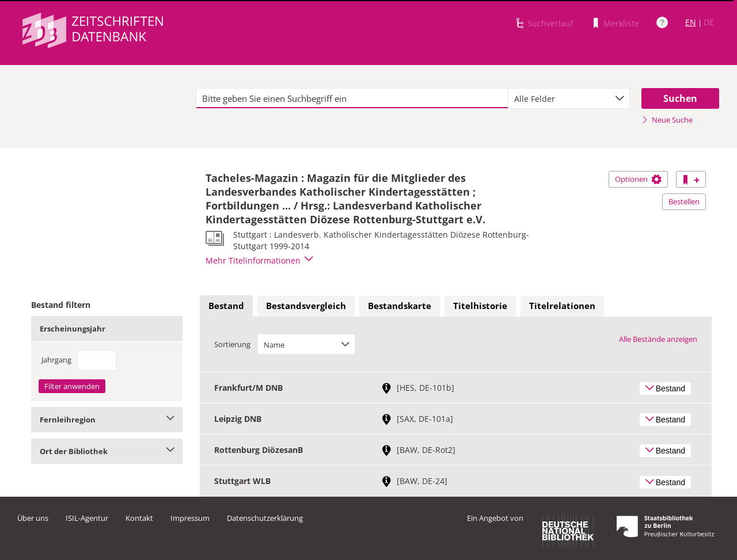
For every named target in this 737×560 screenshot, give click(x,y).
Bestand (226, 306)
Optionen (638, 179)
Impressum (190, 518)
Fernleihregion (107, 420)
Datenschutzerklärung (265, 518)
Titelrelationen (562, 306)
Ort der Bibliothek (107, 451)
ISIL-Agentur (87, 518)
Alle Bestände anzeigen (658, 339)
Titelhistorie (480, 306)
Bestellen (684, 201)
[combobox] (569, 98)
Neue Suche (667, 120)
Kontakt (139, 518)
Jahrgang (56, 360)
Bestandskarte (400, 306)
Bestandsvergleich (306, 306)
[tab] (226, 306)
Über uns (33, 518)
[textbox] (352, 98)
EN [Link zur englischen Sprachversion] (691, 22)
